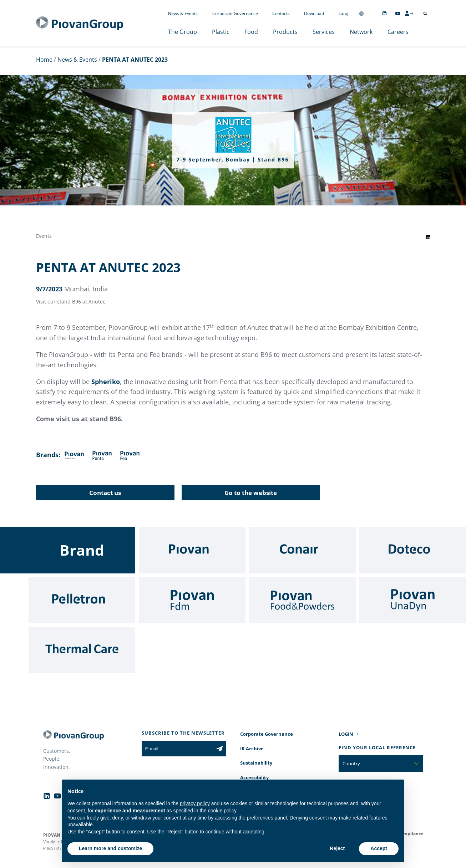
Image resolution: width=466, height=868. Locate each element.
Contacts (281, 13)
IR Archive (252, 749)
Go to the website (251, 493)
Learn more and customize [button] (110, 848)
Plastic (221, 32)
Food (251, 32)
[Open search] (425, 14)
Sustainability (256, 763)
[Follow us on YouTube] (398, 13)
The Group (183, 32)
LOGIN (346, 734)
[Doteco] (413, 550)
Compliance (411, 834)
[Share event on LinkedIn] (428, 237)
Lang (343, 13)
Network (361, 32)
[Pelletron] (82, 600)
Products (285, 32)
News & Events (183, 13)
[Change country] (361, 13)
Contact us (105, 493)
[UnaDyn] (413, 600)
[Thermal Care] (82, 650)
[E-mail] (178, 749)
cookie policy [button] (222, 811)
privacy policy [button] (195, 803)
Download (314, 13)
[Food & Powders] (302, 600)
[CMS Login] (409, 13)
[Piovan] (192, 550)
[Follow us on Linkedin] (384, 13)
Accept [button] (379, 848)
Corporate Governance (235, 13)
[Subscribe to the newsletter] (220, 749)
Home (44, 60)
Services (324, 32)
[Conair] (302, 550)
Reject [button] (337, 848)
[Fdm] (192, 600)
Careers (398, 32)
